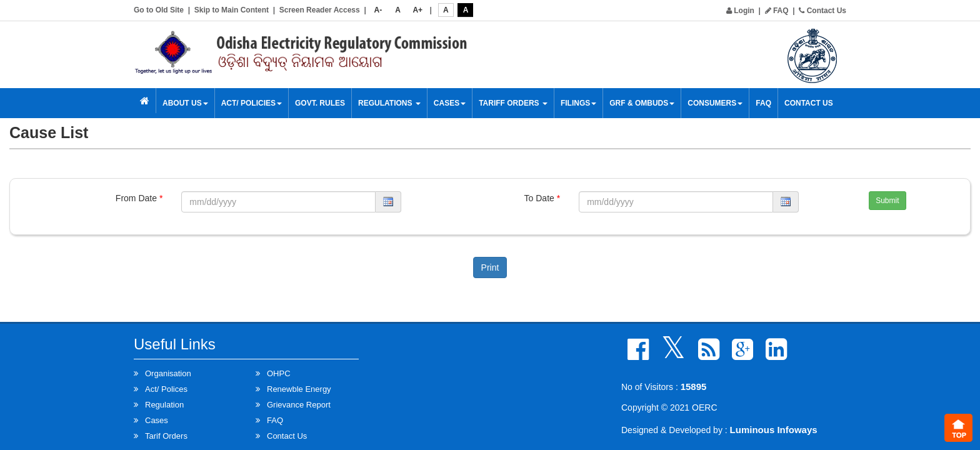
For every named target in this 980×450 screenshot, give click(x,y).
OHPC (279, 373)
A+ (417, 10)
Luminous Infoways (774, 430)
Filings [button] (578, 103)
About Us (185, 103)
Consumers (715, 103)
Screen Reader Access (320, 10)
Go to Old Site (159, 10)
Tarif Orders (166, 436)
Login (740, 11)
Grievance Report (299, 405)
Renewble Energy (299, 389)
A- (378, 10)
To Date (542, 198)
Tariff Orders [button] (513, 103)
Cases (450, 103)
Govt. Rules (320, 103)
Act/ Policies (252, 103)
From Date (139, 198)
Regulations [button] (389, 103)
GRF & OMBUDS (642, 103)
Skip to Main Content (232, 10)
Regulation (164, 405)
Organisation (168, 373)
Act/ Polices (166, 389)
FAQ (777, 11)
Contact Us (822, 11)
